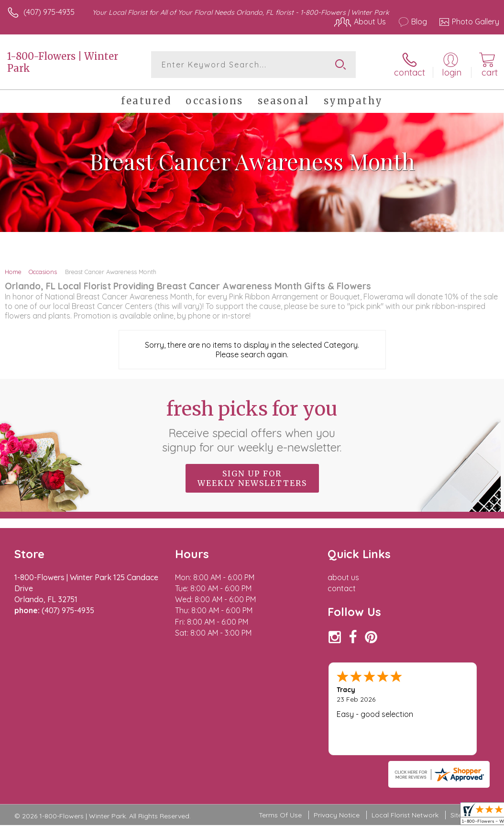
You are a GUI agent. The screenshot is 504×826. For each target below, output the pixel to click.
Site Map (464, 759)
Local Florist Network (405, 759)
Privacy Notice (337, 759)
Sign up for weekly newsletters (252, 478)
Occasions (43, 272)
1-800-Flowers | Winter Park (63, 62)
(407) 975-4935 (49, 12)
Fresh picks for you (252, 426)
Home (13, 272)
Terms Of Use (280, 759)
